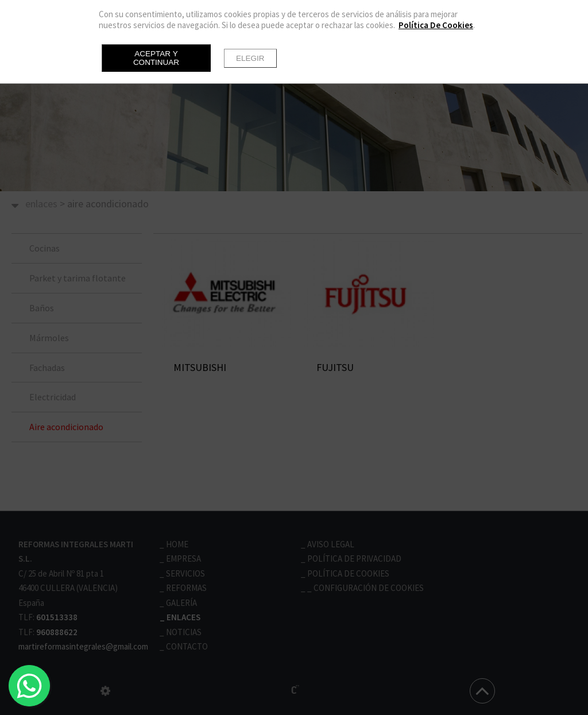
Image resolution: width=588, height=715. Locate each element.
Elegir (250, 58)
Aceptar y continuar (156, 58)
